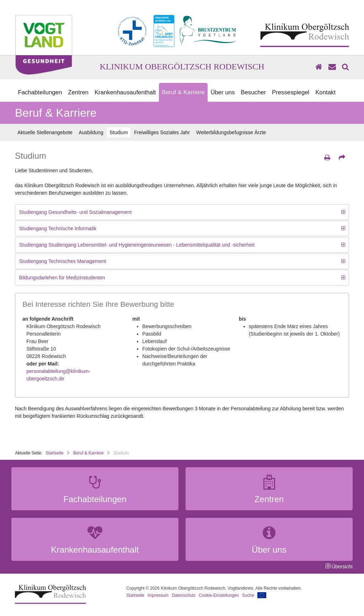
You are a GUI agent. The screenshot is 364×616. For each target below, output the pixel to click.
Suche (248, 595)
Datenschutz (184, 595)
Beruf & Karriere (183, 92)
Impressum (158, 595)
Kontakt (325, 92)
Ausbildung (91, 132)
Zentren (78, 92)
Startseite (55, 453)
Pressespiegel (291, 92)
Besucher (253, 92)
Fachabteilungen (40, 92)
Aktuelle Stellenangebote (45, 132)
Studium (119, 132)
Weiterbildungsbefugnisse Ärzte (231, 132)
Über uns (223, 92)
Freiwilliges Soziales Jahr (162, 132)
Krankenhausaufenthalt (125, 92)
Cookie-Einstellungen (219, 595)
